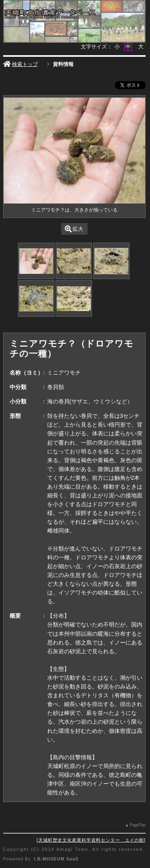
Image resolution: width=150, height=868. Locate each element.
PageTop (137, 825)
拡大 (74, 229)
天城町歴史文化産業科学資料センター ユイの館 (91, 840)
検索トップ (21, 64)
